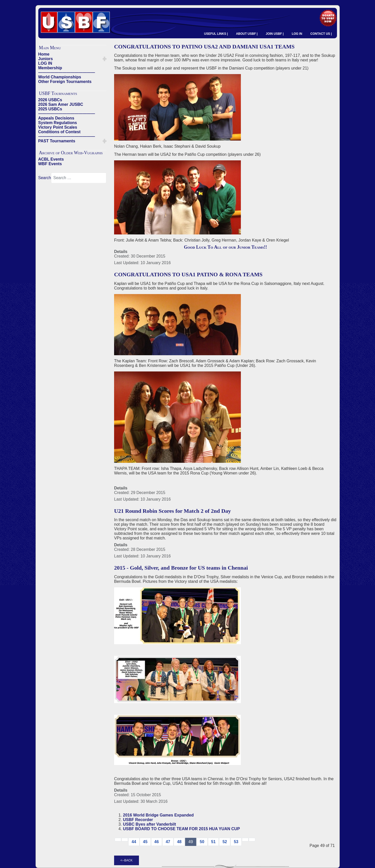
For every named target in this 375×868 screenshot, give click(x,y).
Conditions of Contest (59, 132)
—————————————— (67, 72)
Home (44, 54)
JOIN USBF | (275, 34)
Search (45, 178)
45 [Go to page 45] (145, 842)
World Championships (60, 77)
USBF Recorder (138, 820)
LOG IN (297, 34)
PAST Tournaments (57, 141)
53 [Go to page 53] (236, 842)
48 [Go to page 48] (179, 842)
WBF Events (50, 164)
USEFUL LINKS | (216, 34)
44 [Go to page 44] (134, 842)
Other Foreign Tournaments (65, 82)
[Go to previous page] (125, 840)
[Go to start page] (118, 840)
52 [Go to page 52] (225, 842)
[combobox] (79, 178)
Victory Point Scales (58, 127)
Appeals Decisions (56, 118)
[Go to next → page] (245, 840)
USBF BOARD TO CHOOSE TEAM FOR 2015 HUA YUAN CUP (181, 829)
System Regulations (58, 123)
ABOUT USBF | (247, 34)
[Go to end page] (252, 840)
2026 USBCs (50, 100)
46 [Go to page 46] (157, 842)
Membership (50, 68)
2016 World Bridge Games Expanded (158, 815)
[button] (105, 59)
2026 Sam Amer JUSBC (61, 104)
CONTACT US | (321, 34)
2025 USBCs (50, 109)
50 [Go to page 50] (202, 842)
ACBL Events (51, 159)
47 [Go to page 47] (168, 842)
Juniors (46, 59)
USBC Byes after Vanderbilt (149, 824)
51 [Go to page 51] (213, 842)
